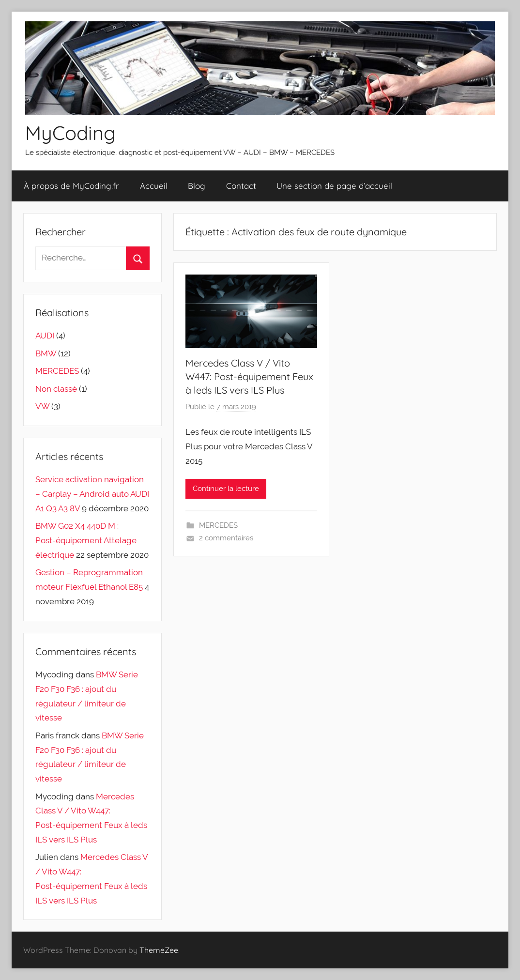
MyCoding (70, 133)
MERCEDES (218, 525)
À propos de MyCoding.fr (71, 186)
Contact (241, 186)
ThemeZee (159, 950)
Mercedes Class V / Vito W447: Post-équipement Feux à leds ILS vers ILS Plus (249, 376)
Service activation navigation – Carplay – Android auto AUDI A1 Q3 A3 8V (92, 494)
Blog (197, 186)
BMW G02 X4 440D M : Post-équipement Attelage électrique (86, 540)
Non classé (56, 389)
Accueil (154, 186)
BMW (46, 353)
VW (42, 406)
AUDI (45, 336)
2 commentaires (226, 538)
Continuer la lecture (226, 489)
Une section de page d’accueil (334, 186)
